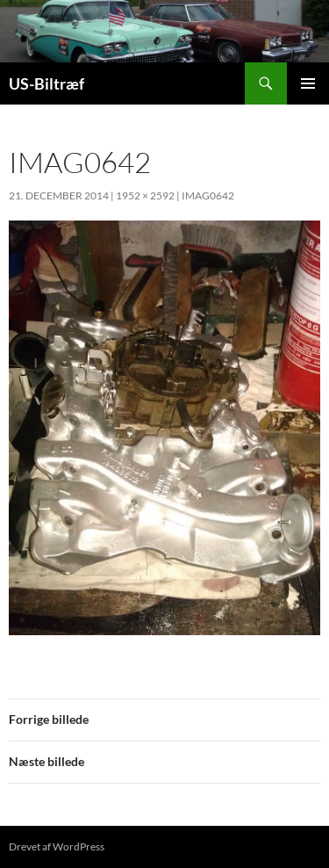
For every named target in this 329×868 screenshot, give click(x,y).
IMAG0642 (208, 195)
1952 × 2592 (145, 195)
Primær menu (308, 83)
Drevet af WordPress (57, 846)
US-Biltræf (46, 83)
